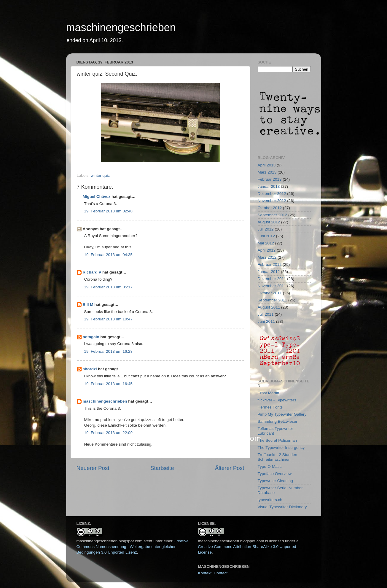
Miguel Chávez (97, 197)
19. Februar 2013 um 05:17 (109, 287)
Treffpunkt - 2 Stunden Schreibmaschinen (278, 457)
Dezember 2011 (272, 279)
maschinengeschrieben (121, 27)
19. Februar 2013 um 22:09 (109, 433)
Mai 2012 (266, 243)
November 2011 (272, 286)
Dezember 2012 (272, 194)
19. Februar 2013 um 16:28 (109, 351)
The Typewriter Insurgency (281, 448)
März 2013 (267, 172)
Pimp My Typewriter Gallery (282, 414)
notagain (91, 337)
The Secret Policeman (277, 440)
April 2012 (267, 250)
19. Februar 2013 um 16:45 (109, 384)
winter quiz (100, 175)
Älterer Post (230, 468)
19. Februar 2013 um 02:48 (109, 211)
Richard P (92, 272)
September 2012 (273, 215)
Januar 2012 (269, 272)
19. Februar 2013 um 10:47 (109, 319)
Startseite (162, 468)
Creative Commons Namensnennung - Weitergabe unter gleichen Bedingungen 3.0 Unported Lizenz (133, 547)
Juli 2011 (266, 314)
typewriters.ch (270, 500)
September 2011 (273, 300)
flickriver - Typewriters (277, 400)
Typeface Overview (275, 474)
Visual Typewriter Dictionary (282, 507)
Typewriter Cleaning (275, 481)
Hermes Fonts (270, 407)
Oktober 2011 (270, 293)
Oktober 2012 (270, 208)
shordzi (90, 369)
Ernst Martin (269, 393)
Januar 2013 (269, 186)
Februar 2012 (270, 264)
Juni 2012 (266, 236)
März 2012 (267, 257)
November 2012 (272, 201)
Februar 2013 (270, 179)
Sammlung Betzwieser (278, 421)
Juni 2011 (266, 321)
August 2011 (269, 307)
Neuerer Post (93, 468)
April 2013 (267, 165)
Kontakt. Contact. (214, 573)
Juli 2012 (266, 229)
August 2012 (269, 222)
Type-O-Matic (270, 467)
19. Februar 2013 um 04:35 (109, 255)
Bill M (88, 305)
